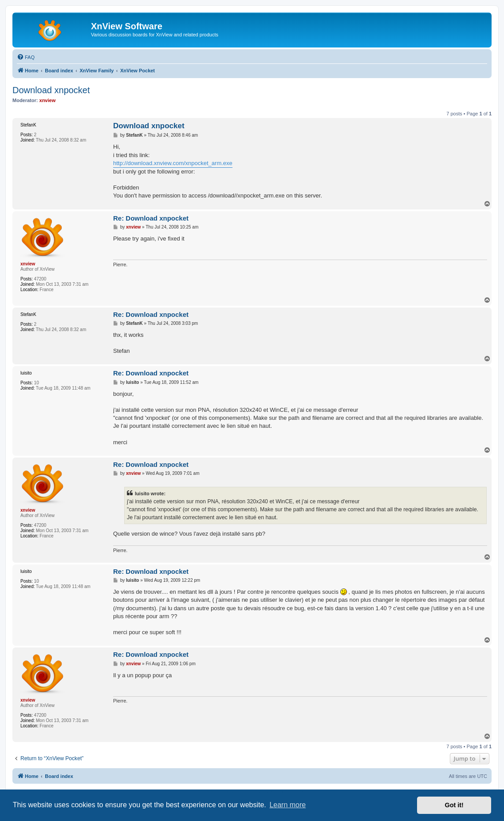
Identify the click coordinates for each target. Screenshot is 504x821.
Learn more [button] (287, 805)
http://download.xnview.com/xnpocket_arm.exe (173, 163)
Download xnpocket (51, 90)
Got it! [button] (454, 805)
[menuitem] (26, 57)
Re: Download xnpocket (151, 218)
